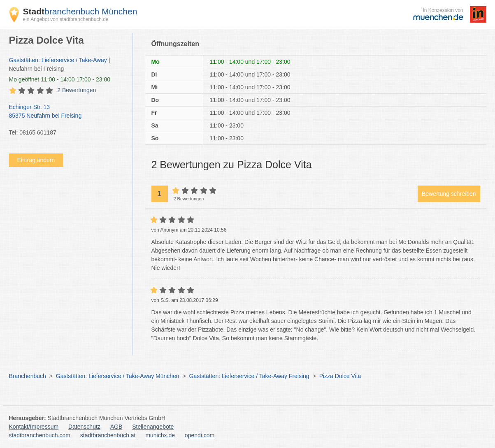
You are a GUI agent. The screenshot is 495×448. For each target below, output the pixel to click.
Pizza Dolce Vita (340, 376)
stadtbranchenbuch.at (108, 435)
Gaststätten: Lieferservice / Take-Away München (118, 376)
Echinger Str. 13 (67, 112)
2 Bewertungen (77, 90)
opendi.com (200, 435)
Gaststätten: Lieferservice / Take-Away (58, 60)
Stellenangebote (153, 427)
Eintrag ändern (36, 160)
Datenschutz (84, 427)
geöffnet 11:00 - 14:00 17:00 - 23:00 (60, 79)
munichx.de (160, 435)
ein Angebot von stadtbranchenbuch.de (66, 19)
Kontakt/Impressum (34, 427)
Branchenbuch (28, 376)
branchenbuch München (80, 11)
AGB (116, 427)
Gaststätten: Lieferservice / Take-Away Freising (249, 376)
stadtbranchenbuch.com (40, 435)
